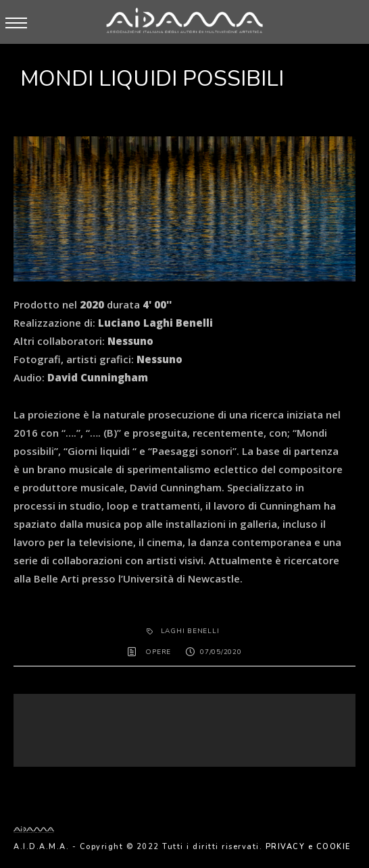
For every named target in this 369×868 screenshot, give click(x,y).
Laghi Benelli (190, 631)
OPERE (158, 652)
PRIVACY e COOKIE (308, 847)
